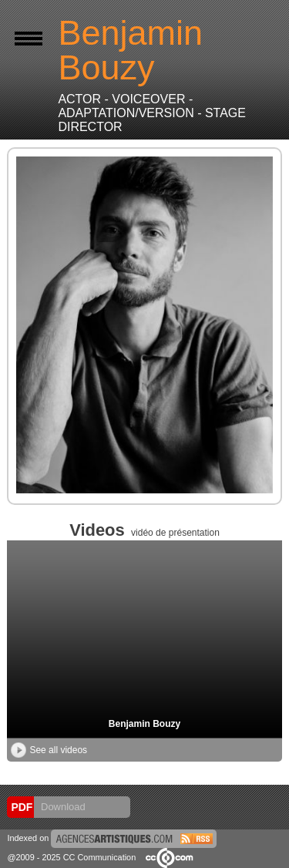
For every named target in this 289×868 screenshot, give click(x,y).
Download (61, 807)
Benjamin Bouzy (144, 724)
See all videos (49, 750)
